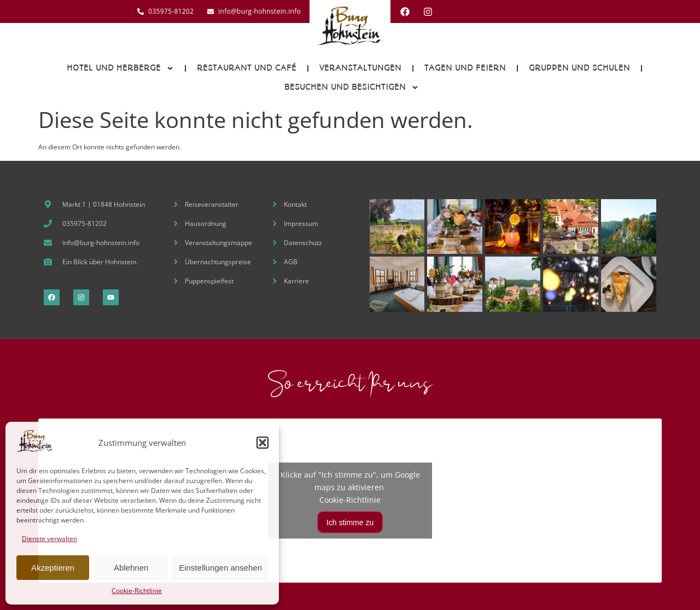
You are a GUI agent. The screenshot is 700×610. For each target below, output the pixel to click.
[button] (262, 443)
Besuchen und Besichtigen (352, 88)
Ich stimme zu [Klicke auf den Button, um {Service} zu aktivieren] (350, 522)
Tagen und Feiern (465, 68)
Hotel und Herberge (120, 68)
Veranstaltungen (360, 68)
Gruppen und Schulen (579, 68)
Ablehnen (131, 568)
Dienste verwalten (49, 539)
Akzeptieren (53, 568)
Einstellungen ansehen (220, 568)
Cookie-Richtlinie (137, 591)
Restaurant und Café (247, 68)
